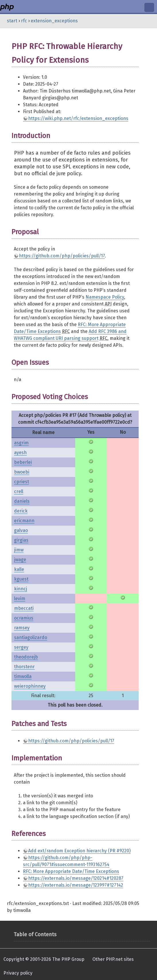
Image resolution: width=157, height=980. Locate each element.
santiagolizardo (31, 637)
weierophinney (30, 686)
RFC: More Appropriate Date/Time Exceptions (71, 871)
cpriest (22, 482)
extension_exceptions (54, 21)
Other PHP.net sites (113, 959)
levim (20, 599)
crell (19, 491)
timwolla (23, 676)
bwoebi (22, 472)
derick (21, 511)
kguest (21, 579)
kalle (19, 569)
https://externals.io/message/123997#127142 (76, 885)
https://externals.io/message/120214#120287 (76, 878)
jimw (19, 550)
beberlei (23, 462)
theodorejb (26, 657)
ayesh (20, 452)
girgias (21, 540)
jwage (20, 560)
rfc (24, 21)
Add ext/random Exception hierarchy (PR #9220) (79, 851)
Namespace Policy (105, 297)
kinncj (21, 589)
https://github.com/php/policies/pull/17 (62, 256)
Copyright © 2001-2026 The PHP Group (44, 959)
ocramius (24, 618)
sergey (21, 647)
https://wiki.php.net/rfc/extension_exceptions (78, 118)
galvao (21, 530)
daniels (22, 501)
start (12, 21)
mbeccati (24, 608)
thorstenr (24, 667)
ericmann (24, 521)
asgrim (21, 443)
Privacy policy (18, 973)
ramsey (22, 628)
